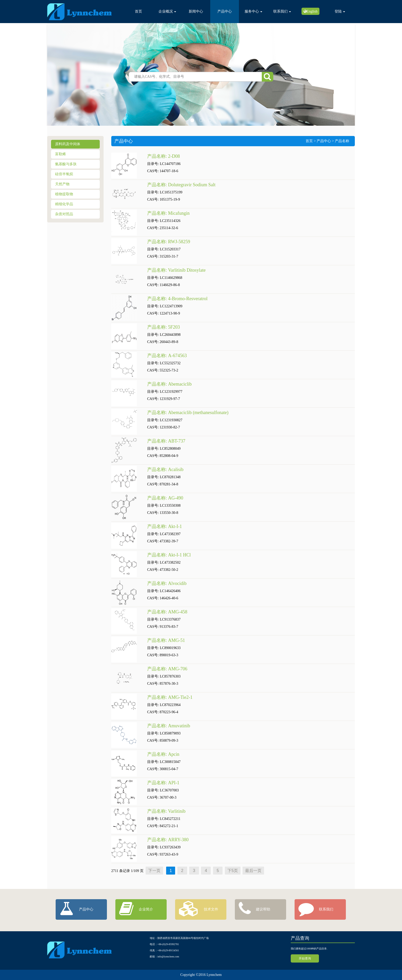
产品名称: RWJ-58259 (169, 242)
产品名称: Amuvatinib (169, 726)
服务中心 (253, 11)
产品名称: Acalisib (165, 469)
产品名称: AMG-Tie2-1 (170, 697)
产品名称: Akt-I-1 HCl (169, 555)
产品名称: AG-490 (165, 498)
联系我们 (282, 11)
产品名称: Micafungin (168, 213)
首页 (138, 11)
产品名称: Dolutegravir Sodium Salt (181, 185)
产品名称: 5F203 (164, 327)
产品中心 (225, 11)
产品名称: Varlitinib (166, 811)
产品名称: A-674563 (167, 356)
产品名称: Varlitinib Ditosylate (176, 270)
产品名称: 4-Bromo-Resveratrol (177, 299)
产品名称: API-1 (163, 783)
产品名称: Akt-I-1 (164, 526)
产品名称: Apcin (163, 754)
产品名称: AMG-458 (167, 612)
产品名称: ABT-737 (166, 441)
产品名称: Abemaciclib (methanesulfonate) (188, 413)
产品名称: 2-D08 (164, 156)
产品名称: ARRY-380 (168, 840)
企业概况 (167, 11)
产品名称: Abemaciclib (170, 384)
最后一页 (253, 871)
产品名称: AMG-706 (167, 669)
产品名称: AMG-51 (166, 640)
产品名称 (342, 141)
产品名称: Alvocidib (167, 583)
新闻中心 (196, 11)
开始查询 (305, 958)
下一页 (154, 871)
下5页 (233, 871)
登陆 (340, 11)
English (312, 11)
